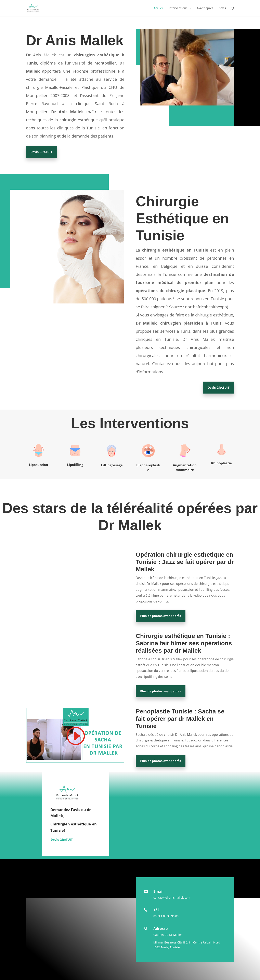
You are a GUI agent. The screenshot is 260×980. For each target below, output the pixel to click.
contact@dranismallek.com (172, 898)
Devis (222, 8)
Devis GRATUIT (41, 152)
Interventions (178, 8)
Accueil (159, 8)
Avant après (205, 8)
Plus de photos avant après (161, 616)
